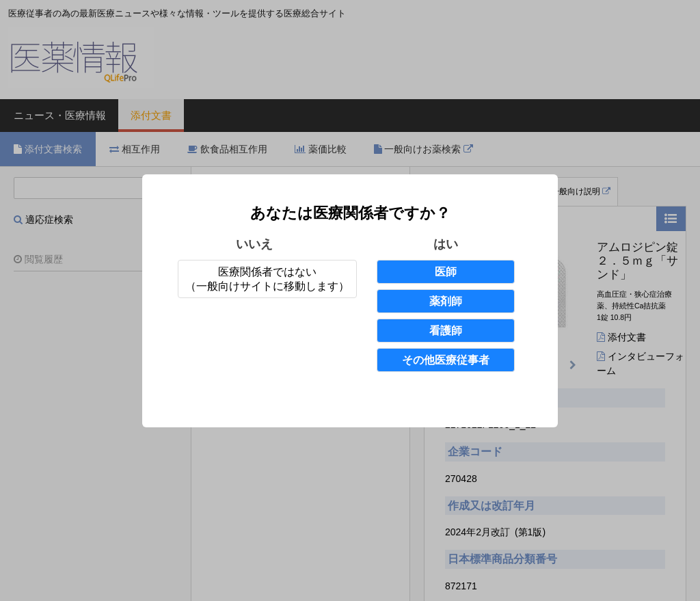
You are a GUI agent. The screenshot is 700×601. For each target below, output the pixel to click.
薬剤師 (446, 301)
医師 (446, 272)
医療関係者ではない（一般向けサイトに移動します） (267, 279)
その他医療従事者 (446, 360)
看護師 (446, 331)
